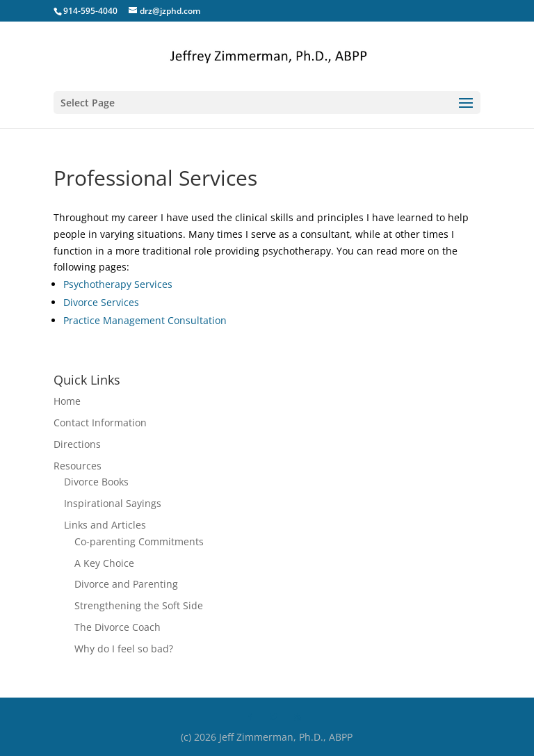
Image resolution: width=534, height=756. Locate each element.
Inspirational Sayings (113, 503)
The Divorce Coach (118, 627)
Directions (77, 444)
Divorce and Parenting (126, 584)
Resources (78, 466)
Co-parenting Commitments (139, 541)
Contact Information (100, 423)
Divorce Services (101, 302)
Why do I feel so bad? (124, 649)
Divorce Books (96, 482)
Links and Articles (105, 525)
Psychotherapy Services (118, 284)
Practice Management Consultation (145, 320)
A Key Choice (104, 563)
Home (67, 401)
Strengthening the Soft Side (139, 605)
